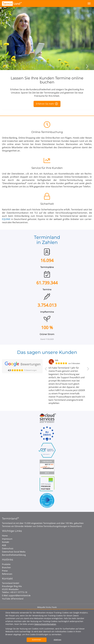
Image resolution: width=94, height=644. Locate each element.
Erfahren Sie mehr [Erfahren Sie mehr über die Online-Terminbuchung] (45, 104)
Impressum (7, 539)
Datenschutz (8, 548)
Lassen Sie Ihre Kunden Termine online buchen (47, 80)
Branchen (6, 567)
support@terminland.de (20, 595)
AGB (4, 545)
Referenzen (7, 574)
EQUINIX (6, 219)
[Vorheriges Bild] (7, 61)
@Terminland (17, 599)
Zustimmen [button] (36, 640)
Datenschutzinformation (45, 624)
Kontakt (6, 542)
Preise (5, 571)
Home (5, 536)
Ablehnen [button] (57, 640)
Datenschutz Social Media (14, 552)
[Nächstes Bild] (87, 61)
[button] (46, 386)
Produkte (6, 564)
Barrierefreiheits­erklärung (14, 555)
